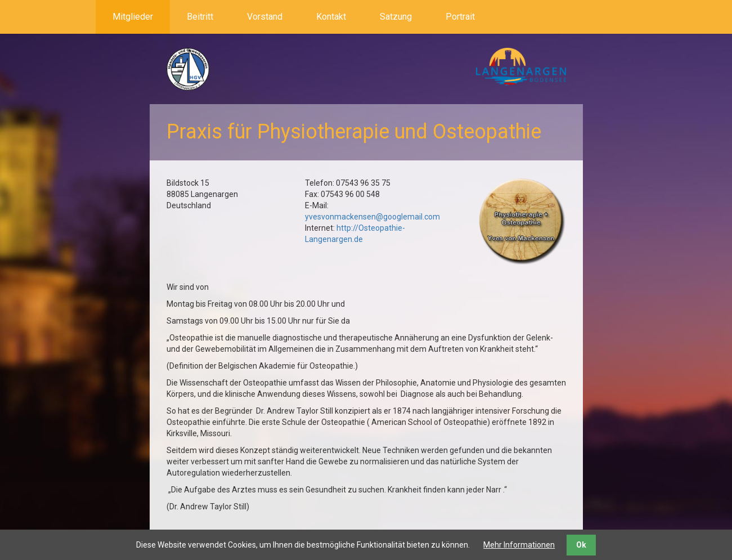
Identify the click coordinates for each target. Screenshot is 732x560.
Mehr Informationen (519, 545)
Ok (581, 545)
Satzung (396, 17)
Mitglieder (133, 17)
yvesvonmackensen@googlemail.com (372, 217)
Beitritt (200, 17)
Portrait (460, 17)
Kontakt (331, 17)
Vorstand (265, 17)
